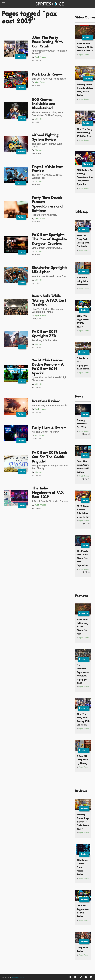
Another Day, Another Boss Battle (49, 406)
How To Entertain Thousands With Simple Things (47, 311)
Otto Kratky (39, 435)
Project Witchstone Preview (47, 169)
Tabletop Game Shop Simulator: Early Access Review (83, 822)
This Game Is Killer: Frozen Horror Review (82, 867)
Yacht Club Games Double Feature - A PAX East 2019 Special (48, 367)
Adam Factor (40, 82)
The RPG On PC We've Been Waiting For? (47, 177)
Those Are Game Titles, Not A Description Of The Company (48, 114)
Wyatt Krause (40, 57)
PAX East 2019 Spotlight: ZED (45, 334)
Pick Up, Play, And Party (44, 215)
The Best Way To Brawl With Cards (47, 145)
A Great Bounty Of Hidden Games (50, 501)
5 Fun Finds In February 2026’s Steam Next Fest (85, 47)
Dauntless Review (46, 401)
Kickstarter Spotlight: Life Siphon (49, 270)
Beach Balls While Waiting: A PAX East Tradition (49, 301)
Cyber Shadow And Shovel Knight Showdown (50, 379)
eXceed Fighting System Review (45, 138)
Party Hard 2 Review (49, 428)
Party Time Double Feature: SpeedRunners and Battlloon (47, 204)
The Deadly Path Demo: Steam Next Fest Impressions (83, 558)
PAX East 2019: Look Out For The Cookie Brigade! (49, 457)
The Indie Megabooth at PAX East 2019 (48, 493)
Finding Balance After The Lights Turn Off (49, 52)
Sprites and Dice (18, 977)
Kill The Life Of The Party (45, 432)
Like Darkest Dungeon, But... (47, 248)
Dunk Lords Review (47, 75)
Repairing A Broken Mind (45, 340)
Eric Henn (38, 119)
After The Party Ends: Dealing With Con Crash (47, 42)
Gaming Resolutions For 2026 (82, 424)
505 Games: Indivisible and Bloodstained (44, 104)
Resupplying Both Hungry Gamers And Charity (50, 467)
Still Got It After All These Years (49, 79)
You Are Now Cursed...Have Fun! (49, 276)
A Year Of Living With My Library (82, 281)
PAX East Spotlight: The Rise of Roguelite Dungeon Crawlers (49, 239)
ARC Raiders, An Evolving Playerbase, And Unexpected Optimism (85, 177)
